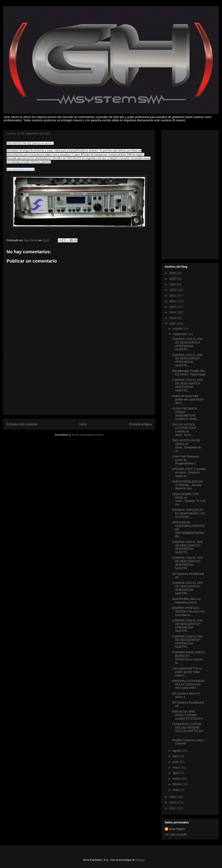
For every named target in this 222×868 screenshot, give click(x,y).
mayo (177, 767)
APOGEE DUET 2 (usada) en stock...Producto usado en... (189, 472)
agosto (177, 751)
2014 (173, 797)
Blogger (140, 860)
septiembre (180, 334)
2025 (173, 279)
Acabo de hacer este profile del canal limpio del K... (188, 399)
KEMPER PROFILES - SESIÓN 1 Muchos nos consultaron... (188, 611)
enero (177, 790)
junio (176, 762)
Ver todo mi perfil (176, 834)
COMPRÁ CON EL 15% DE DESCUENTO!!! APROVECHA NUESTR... (187, 385)
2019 (173, 312)
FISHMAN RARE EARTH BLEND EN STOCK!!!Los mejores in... (188, 657)
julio (176, 756)
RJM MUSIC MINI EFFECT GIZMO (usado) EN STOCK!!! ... (189, 715)
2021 (173, 301)
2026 (173, 273)
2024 (173, 284)
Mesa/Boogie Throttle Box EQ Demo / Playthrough (189, 373)
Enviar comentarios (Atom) (88, 435)
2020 (173, 307)
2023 (173, 290)
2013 (173, 802)
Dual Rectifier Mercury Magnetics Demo (186, 601)
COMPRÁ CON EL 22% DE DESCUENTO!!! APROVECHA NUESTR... (187, 563)
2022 (173, 296)
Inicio (83, 424)
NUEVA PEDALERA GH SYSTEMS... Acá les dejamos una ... (187, 485)
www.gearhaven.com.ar (21, 169)
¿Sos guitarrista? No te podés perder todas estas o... (187, 672)
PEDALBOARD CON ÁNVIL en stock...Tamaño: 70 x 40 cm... (189, 499)
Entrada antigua (140, 424)
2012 (173, 808)
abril (176, 773)
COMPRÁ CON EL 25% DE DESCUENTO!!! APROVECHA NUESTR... (187, 588)
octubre (178, 329)
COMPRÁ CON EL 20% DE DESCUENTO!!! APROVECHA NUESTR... (187, 344)
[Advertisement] (79, 386)
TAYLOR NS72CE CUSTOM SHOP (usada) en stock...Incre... (184, 430)
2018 (173, 318)
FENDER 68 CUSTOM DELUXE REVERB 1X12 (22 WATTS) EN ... (188, 729)
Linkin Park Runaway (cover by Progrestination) (186, 460)
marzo (177, 779)
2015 (173, 324)
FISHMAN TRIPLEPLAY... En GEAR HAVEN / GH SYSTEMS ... (188, 513)
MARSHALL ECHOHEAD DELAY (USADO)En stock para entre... (188, 684)
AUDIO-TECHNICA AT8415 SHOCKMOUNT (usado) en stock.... (186, 414)
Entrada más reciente (22, 424)
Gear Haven (177, 829)
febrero (178, 784)
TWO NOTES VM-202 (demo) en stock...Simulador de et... (187, 446)
